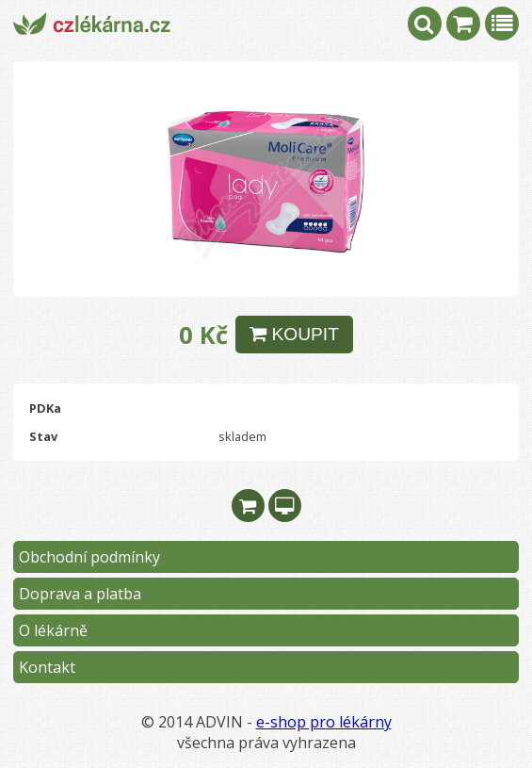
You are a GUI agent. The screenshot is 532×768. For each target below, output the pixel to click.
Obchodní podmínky (89, 557)
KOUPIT (294, 334)
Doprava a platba (80, 594)
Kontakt (47, 667)
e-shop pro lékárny (324, 722)
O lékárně (53, 630)
